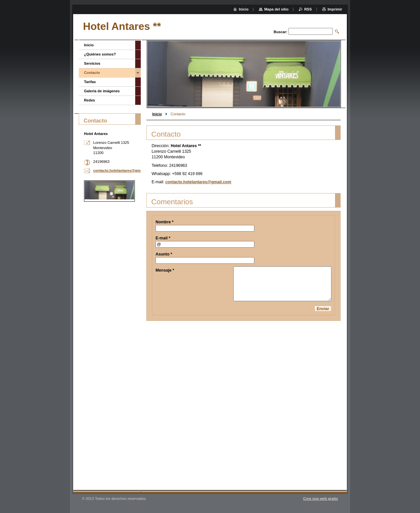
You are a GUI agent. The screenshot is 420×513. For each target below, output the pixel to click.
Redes (90, 100)
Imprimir (335, 9)
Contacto (92, 73)
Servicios (92, 63)
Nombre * (165, 222)
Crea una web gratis (321, 499)
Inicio (157, 114)
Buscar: (281, 32)
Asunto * (164, 254)
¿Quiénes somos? (100, 54)
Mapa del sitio (276, 9)
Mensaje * (165, 270)
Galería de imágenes (102, 91)
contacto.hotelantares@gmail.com (198, 182)
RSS (308, 9)
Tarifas (90, 82)
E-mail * (163, 238)
